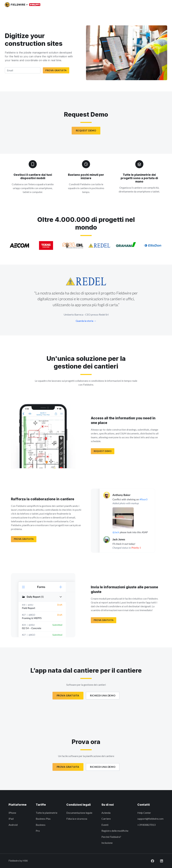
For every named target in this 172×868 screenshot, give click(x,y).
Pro (38, 831)
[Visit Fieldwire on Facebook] (150, 861)
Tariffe (41, 805)
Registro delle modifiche (115, 831)
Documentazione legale (79, 813)
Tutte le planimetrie (47, 813)
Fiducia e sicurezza (77, 819)
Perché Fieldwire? (111, 837)
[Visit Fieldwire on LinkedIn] (159, 861)
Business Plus (43, 819)
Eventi (105, 825)
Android (13, 825)
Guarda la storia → (86, 321)
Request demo (103, 451)
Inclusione (107, 843)
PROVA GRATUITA (24, 539)
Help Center (144, 813)
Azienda (106, 813)
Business (41, 825)
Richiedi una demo (103, 695)
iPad (11, 819)
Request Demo (86, 130)
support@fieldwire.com (150, 819)
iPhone (12, 813)
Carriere (106, 819)
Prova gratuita (56, 70)
